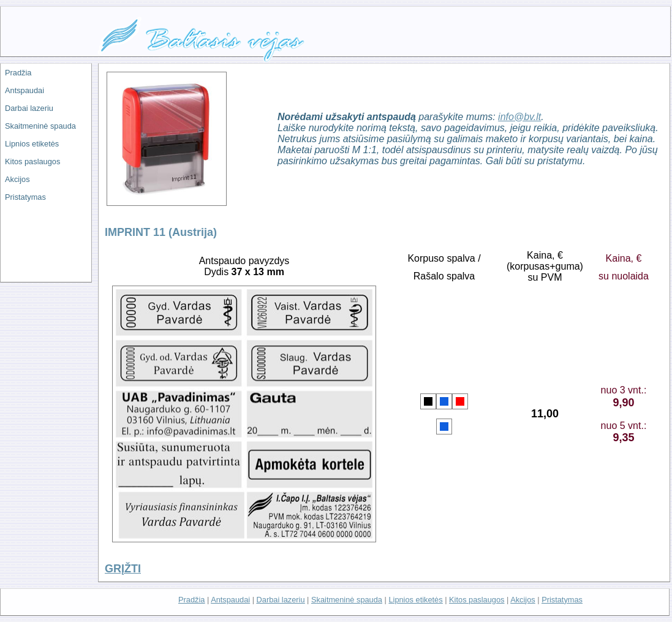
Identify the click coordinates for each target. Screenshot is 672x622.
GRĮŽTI (123, 569)
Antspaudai (25, 90)
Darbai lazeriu (29, 108)
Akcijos (17, 179)
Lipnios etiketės (32, 144)
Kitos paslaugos (32, 161)
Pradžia (18, 73)
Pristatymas (25, 197)
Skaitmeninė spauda (40, 126)
